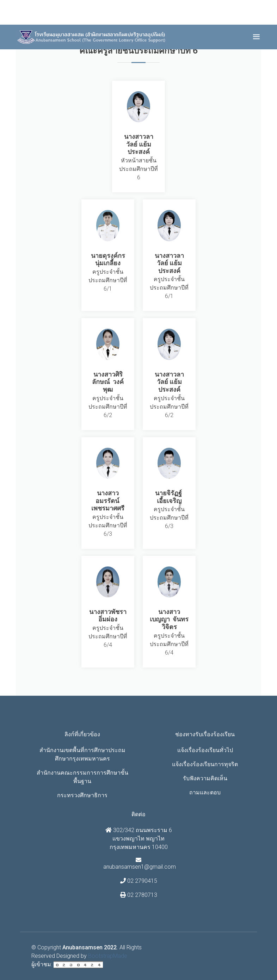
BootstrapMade (108, 956)
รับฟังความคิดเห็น (205, 778)
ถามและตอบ (205, 792)
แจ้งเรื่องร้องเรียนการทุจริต (205, 764)
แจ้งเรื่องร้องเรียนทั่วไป (205, 750)
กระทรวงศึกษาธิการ (82, 795)
